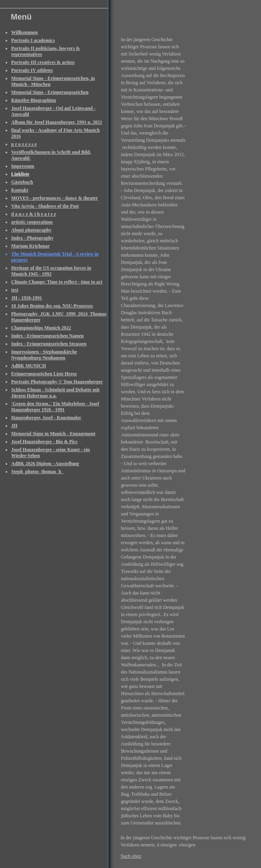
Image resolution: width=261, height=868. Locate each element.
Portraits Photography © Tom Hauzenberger (57, 382)
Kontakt (20, 190)
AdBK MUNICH (29, 366)
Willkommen (24, 32)
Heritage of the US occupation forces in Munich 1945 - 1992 (51, 271)
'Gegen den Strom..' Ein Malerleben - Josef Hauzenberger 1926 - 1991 (55, 407)
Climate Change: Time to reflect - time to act (57, 282)
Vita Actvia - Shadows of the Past (45, 206)
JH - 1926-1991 (27, 298)
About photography (31, 230)
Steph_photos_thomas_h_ (37, 472)
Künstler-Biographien (34, 100)
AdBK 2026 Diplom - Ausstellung (45, 464)
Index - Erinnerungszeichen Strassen (49, 344)
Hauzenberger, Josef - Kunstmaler (46, 418)
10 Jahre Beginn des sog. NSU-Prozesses (52, 306)
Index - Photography (32, 238)
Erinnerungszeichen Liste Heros (44, 374)
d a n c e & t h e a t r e (34, 214)
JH (14, 426)
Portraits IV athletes (32, 70)
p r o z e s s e (24, 144)
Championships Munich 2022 (41, 328)
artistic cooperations (32, 222)
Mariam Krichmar (30, 246)
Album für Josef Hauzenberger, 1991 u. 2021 (57, 122)
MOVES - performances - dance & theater (54, 198)
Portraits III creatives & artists (43, 62)
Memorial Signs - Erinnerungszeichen (50, 92)
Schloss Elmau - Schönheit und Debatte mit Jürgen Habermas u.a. (55, 393)
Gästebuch (22, 182)
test (15, 290)
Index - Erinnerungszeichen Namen (47, 336)
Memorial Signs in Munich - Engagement (53, 434)
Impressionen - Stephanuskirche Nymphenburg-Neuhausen (44, 355)
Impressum (23, 166)
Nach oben (131, 856)
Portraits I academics (33, 40)
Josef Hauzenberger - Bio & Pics (44, 442)
